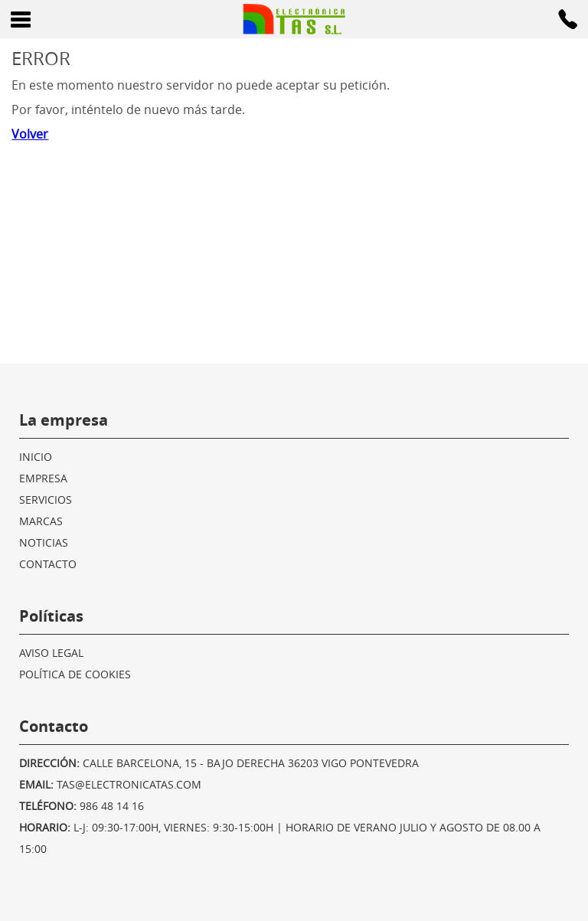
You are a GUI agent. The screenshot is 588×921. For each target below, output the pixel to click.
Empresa (43, 478)
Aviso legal (51, 653)
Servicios (46, 500)
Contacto (48, 564)
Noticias (44, 542)
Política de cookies (75, 674)
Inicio (36, 457)
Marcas (41, 521)
